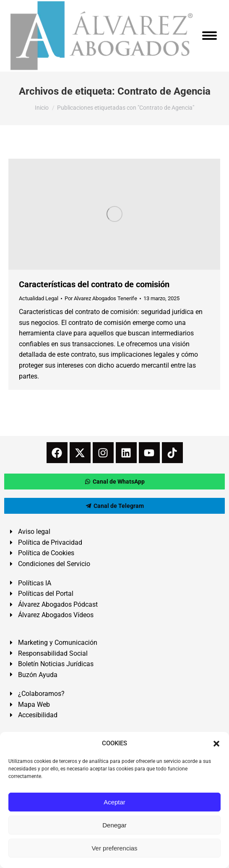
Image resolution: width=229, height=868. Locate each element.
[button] (216, 744)
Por (101, 298)
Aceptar (114, 802)
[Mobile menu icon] (209, 36)
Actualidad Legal (39, 298)
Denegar (114, 825)
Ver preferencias (114, 848)
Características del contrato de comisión (94, 284)
